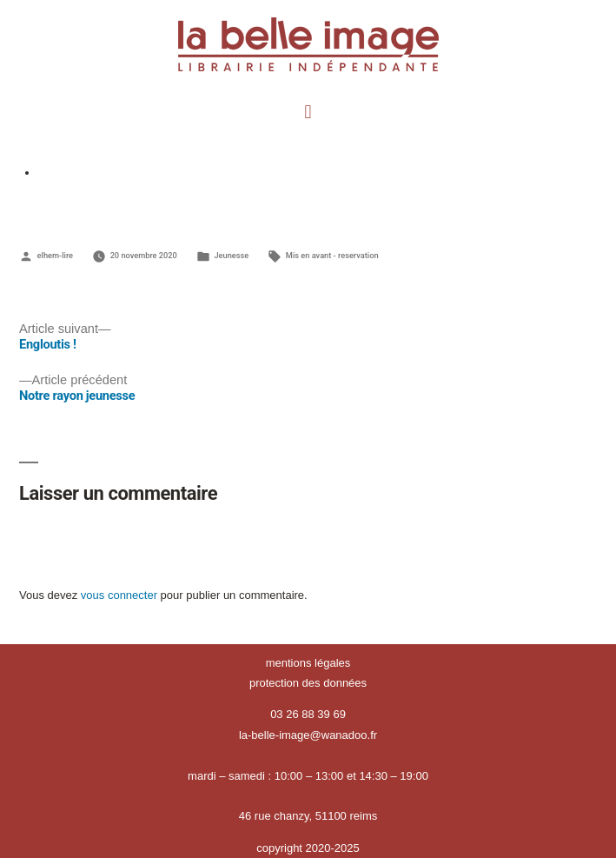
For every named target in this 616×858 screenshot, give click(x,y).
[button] (308, 112)
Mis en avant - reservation (332, 255)
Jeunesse (231, 255)
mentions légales (308, 663)
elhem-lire (55, 255)
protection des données (308, 683)
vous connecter (119, 595)
